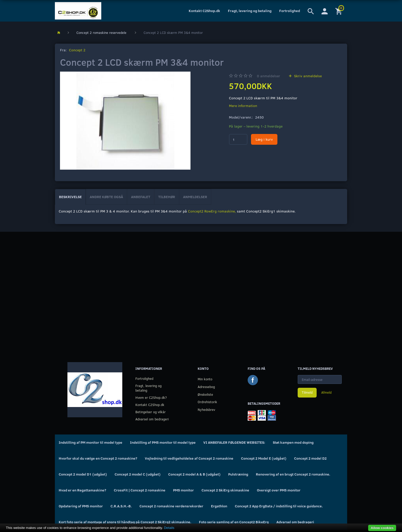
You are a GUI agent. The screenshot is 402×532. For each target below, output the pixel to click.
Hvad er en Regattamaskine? (82, 490)
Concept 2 (77, 50)
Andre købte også (106, 197)
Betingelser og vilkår (150, 412)
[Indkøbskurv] (339, 11)
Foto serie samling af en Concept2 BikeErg (234, 522)
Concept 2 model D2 (310, 458)
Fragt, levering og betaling (250, 11)
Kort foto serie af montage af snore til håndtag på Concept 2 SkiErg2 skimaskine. (125, 522)
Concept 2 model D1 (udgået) (83, 474)
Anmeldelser (195, 197)
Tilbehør (167, 197)
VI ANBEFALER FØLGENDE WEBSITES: (234, 442)
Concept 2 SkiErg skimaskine (225, 490)
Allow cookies (382, 528)
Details (169, 528)
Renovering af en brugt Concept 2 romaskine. (293, 474)
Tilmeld (307, 392)
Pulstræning (238, 474)
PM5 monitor (183, 490)
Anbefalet (141, 197)
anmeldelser (269, 76)
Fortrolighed (290, 11)
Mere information (243, 106)
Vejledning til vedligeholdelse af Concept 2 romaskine (189, 458)
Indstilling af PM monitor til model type (91, 442)
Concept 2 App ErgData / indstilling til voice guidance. (279, 506)
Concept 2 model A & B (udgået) (194, 474)
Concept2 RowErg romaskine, (212, 211)
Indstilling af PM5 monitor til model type (163, 442)
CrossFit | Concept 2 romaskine (140, 490)
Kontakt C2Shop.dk (204, 11)
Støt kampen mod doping (293, 442)
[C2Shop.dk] (78, 11)
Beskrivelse (70, 197)
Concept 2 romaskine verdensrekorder (171, 506)
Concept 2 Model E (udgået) (264, 458)
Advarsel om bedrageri (152, 419)
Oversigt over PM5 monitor (279, 490)
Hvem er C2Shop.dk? (151, 397)
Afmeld (326, 392)
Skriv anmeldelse (307, 76)
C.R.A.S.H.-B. (121, 506)
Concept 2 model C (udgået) (138, 474)
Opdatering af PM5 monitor (81, 506)
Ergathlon (219, 506)
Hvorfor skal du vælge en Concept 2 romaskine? (98, 458)
